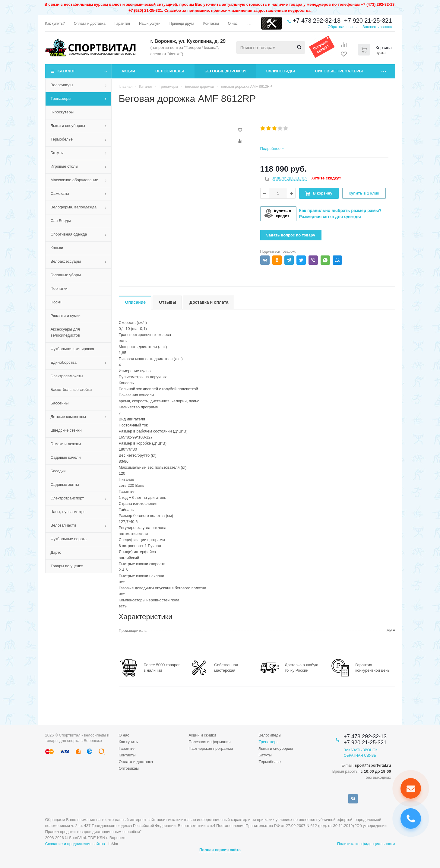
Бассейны (60, 403)
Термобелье (62, 139)
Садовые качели (66, 457)
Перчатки (59, 288)
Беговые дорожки (225, 71)
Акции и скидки (202, 735)
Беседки (58, 471)
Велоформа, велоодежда (74, 207)
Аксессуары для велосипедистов (65, 332)
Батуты (57, 153)
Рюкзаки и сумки (66, 316)
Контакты (127, 755)
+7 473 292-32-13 (317, 21)
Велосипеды (170, 71)
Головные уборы (66, 275)
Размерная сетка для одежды (330, 217)
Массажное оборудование (74, 180)
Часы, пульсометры (69, 512)
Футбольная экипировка (73, 349)
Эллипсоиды (280, 71)
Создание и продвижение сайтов (75, 844)
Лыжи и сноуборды (68, 126)
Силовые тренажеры (339, 71)
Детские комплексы (68, 417)
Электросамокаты (67, 376)
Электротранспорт (67, 498)
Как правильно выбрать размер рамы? (340, 211)
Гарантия (127, 748)
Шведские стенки (66, 430)
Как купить (128, 742)
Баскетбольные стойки (71, 390)
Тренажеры (61, 98)
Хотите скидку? (326, 178)
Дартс (56, 552)
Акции (128, 71)
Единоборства (64, 362)
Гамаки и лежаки (66, 444)
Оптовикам (129, 768)
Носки (56, 302)
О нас (124, 735)
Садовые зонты (65, 485)
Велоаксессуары (66, 261)
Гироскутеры (62, 112)
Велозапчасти (63, 525)
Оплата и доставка (136, 762)
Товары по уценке (67, 566)
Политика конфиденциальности (366, 844)
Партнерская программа (211, 748)
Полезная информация (209, 742)
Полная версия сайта (220, 850)
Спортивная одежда (69, 234)
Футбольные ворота (69, 539)
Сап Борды (61, 221)
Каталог (67, 71)
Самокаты (60, 193)
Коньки (57, 248)
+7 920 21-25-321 (368, 21)
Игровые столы (65, 166)
